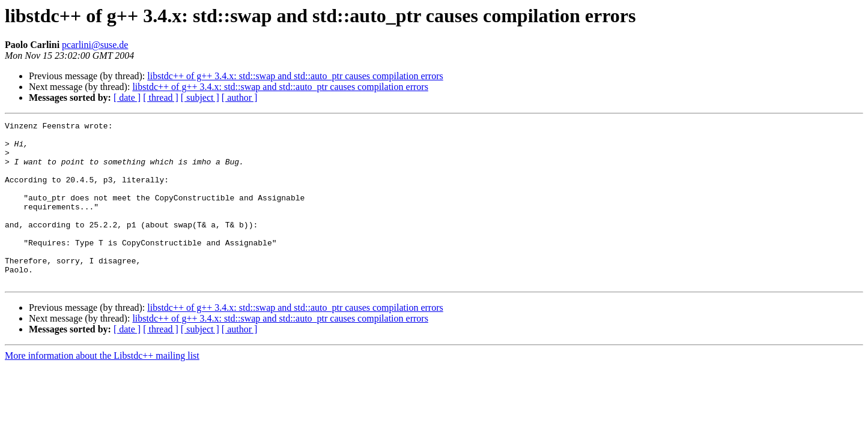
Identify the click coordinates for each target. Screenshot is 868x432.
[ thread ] (161, 97)
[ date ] (127, 97)
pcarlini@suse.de (95, 45)
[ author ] (240, 97)
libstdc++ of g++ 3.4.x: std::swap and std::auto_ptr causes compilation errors (295, 76)
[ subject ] (200, 97)
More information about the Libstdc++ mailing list (102, 388)
